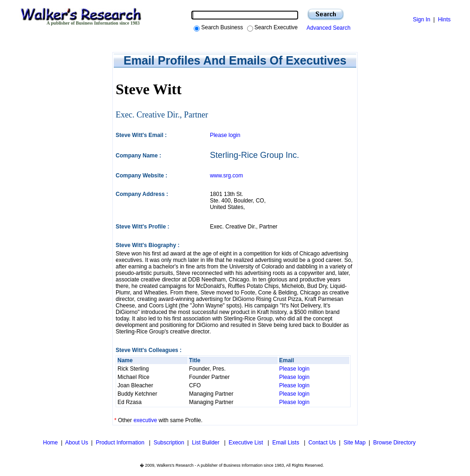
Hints (444, 20)
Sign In (421, 20)
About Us (76, 443)
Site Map (355, 443)
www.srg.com (226, 176)
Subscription (169, 443)
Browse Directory (395, 443)
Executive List (246, 443)
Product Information (121, 443)
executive (145, 420)
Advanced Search (327, 28)
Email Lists (286, 443)
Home (49, 443)
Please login (225, 135)
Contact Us (322, 443)
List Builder (206, 443)
